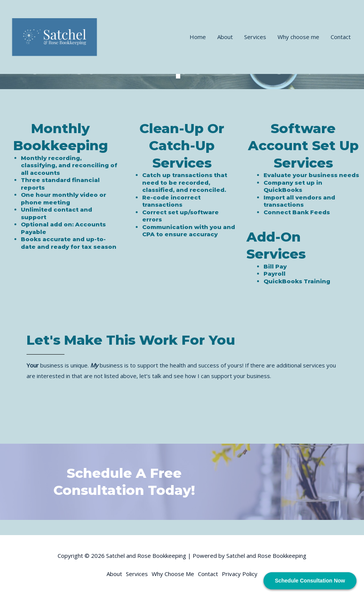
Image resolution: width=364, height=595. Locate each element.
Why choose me (298, 37)
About (225, 37)
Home (198, 37)
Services (255, 37)
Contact (341, 37)
